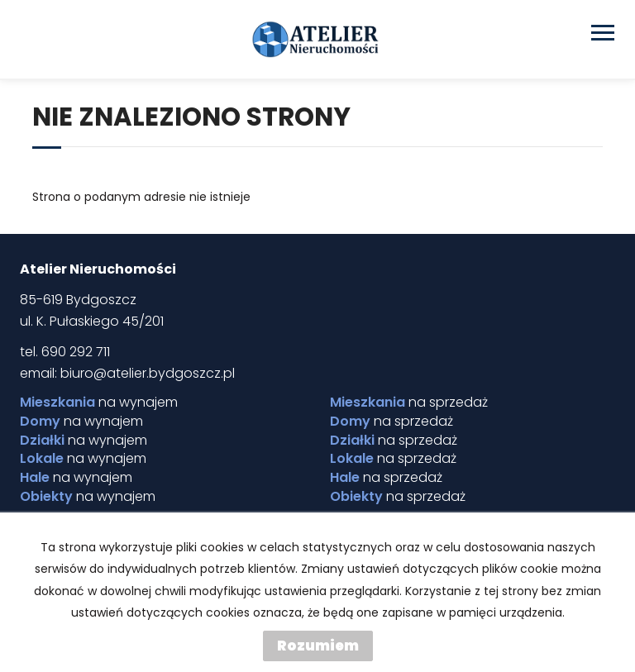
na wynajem (99, 403)
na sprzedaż (409, 403)
